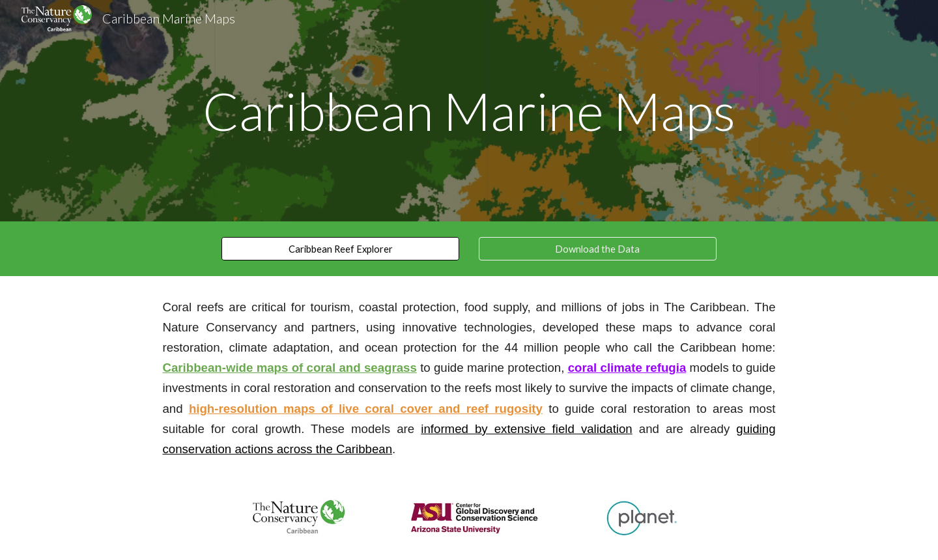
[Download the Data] (598, 249)
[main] (469, 111)
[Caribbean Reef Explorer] (340, 249)
